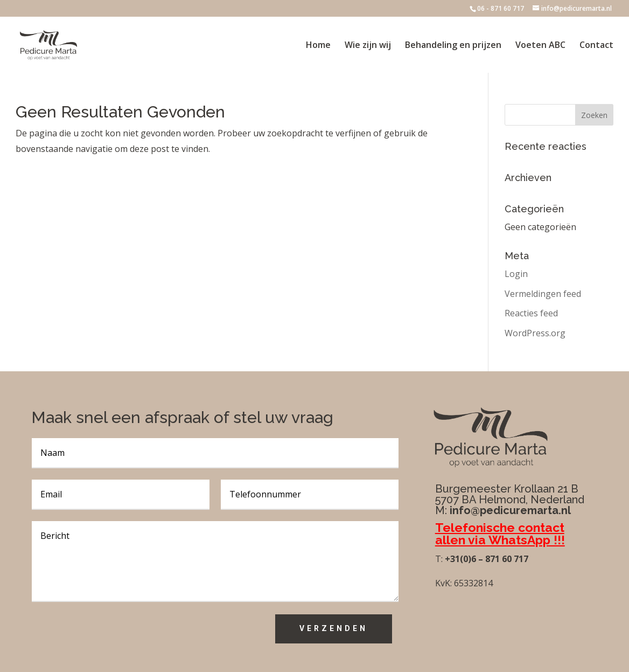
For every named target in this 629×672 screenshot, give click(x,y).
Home (318, 46)
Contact (596, 46)
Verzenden (334, 628)
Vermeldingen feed (543, 294)
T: (439, 559)
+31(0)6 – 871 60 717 (485, 559)
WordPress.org (535, 333)
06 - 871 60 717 (501, 8)
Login (516, 274)
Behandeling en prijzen (453, 46)
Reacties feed (531, 313)
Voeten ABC (540, 46)
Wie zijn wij (368, 46)
